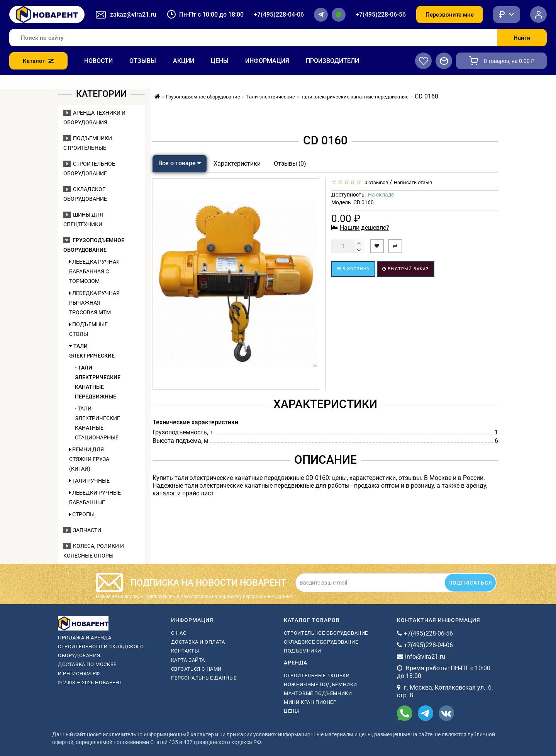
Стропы (82, 514)
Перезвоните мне (450, 15)
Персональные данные (204, 678)
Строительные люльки (317, 675)
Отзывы (143, 61)
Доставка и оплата (198, 642)
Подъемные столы (88, 329)
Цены (220, 61)
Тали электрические (92, 351)
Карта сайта (188, 660)
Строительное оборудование (326, 633)
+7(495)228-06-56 (381, 14)
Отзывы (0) (290, 164)
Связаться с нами (197, 669)
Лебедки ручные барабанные (95, 498)
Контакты (185, 651)
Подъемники (303, 651)
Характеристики (237, 164)
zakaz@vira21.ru (133, 14)
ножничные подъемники (320, 684)
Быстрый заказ (406, 269)
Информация (267, 61)
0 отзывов (375, 182)
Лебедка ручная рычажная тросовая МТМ (94, 303)
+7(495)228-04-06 (279, 14)
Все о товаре (180, 163)
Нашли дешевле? (364, 228)
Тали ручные (89, 481)
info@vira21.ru (425, 657)
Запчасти (82, 530)
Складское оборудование (321, 642)
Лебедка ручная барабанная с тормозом (94, 271)
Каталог (38, 61)
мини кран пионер (310, 702)
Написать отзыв (413, 182)
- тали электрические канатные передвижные (98, 382)
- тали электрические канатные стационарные (97, 423)
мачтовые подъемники (318, 693)
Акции (184, 61)
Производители (332, 61)
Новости (98, 61)
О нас (179, 633)
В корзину (353, 269)
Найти (522, 38)
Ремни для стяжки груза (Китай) (89, 459)
